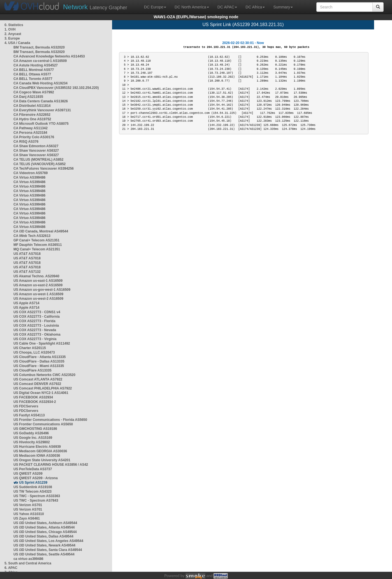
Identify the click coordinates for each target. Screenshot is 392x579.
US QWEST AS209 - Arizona (36, 478)
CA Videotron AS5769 (31, 173)
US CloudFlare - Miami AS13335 (39, 366)
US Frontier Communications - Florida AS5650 (50, 420)
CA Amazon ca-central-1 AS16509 (40, 61)
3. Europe (12, 38)
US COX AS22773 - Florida (34, 321)
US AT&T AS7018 (27, 254)
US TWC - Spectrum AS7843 (36, 500)
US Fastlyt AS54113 (29, 415)
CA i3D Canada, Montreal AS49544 (41, 231)
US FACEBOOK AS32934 (33, 397)
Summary (283, 7)
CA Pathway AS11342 (31, 128)
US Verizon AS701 (28, 505)
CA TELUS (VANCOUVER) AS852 (40, 164)
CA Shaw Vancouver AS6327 (36, 151)
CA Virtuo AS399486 (29, 177)
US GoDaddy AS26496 (31, 433)
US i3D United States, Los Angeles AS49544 (48, 541)
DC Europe (155, 7)
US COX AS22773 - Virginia (35, 339)
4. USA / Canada (17, 43)
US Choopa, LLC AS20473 (34, 352)
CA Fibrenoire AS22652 (32, 115)
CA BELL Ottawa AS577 (32, 74)
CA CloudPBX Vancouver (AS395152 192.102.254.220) (56, 88)
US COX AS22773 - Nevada (35, 330)
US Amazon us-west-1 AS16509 (38, 294)
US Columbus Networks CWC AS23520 (44, 375)
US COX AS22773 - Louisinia (36, 326)
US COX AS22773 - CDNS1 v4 (37, 312)
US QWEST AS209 (28, 474)
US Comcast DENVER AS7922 (37, 384)
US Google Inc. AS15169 (33, 438)
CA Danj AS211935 (28, 97)
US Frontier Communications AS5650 (43, 424)
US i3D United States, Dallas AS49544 (43, 536)
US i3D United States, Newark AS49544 (44, 545)
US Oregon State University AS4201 (42, 460)
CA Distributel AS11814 (32, 106)
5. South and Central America (28, 563)
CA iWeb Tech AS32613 (32, 236)
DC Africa (255, 7)
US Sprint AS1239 (33, 483)
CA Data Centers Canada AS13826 (41, 101)
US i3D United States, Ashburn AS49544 (45, 523)
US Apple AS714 (26, 303)
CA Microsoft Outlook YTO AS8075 (41, 124)
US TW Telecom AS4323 (33, 492)
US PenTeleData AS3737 (33, 469)
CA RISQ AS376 (26, 142)
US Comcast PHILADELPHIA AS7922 (43, 388)
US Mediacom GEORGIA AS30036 (40, 451)
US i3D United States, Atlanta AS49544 (44, 527)
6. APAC (11, 568)
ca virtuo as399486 (28, 559)
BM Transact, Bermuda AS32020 (39, 47)
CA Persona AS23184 (30, 133)
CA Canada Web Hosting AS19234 (40, 83)
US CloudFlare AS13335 (33, 370)
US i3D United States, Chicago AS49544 (45, 532)
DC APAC (227, 7)
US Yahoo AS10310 (29, 514)
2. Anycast (13, 34)
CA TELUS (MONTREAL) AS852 (38, 160)
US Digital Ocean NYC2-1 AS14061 (41, 393)
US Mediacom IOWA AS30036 (37, 456)
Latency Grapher (95, 7)
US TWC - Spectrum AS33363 (37, 496)
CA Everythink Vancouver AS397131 (42, 110)
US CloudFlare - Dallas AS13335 (39, 361)
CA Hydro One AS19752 (32, 119)
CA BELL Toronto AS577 (33, 79)
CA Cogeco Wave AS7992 (34, 92)
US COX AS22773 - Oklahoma (37, 335)
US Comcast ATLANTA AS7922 (38, 379)
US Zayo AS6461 (27, 518)
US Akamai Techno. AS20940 (36, 276)
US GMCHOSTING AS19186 (35, 429)
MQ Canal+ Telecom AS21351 (37, 249)
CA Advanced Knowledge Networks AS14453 (49, 56)
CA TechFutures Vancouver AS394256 (44, 169)
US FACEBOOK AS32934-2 (35, 402)
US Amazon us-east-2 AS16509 (38, 285)
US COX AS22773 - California (37, 317)
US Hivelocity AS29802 (32, 442)
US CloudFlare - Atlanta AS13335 (40, 357)
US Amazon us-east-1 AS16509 (38, 281)
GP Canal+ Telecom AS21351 (36, 240)
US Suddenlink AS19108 (33, 487)
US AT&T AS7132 (27, 272)
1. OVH (10, 29)
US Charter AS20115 (30, 348)
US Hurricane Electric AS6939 (37, 447)
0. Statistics (14, 25)
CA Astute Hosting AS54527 (36, 65)
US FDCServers (26, 406)
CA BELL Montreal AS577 (34, 70)
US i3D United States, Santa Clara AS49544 (48, 550)
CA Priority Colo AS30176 (34, 137)
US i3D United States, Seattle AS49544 (44, 554)
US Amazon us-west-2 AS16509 (38, 299)
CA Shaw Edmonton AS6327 (36, 146)
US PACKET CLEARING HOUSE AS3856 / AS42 (51, 465)
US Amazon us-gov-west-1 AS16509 (42, 290)
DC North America (192, 7)
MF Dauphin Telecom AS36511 (38, 245)
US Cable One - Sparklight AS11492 (42, 343)
